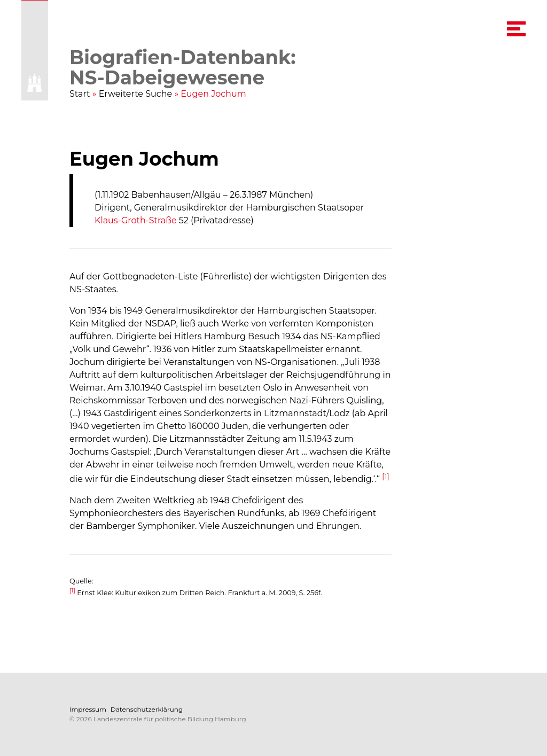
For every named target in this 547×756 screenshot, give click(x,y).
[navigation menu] (516, 29)
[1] (386, 476)
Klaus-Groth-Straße (136, 220)
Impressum (88, 709)
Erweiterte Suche (136, 94)
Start (80, 94)
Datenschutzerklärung (147, 709)
